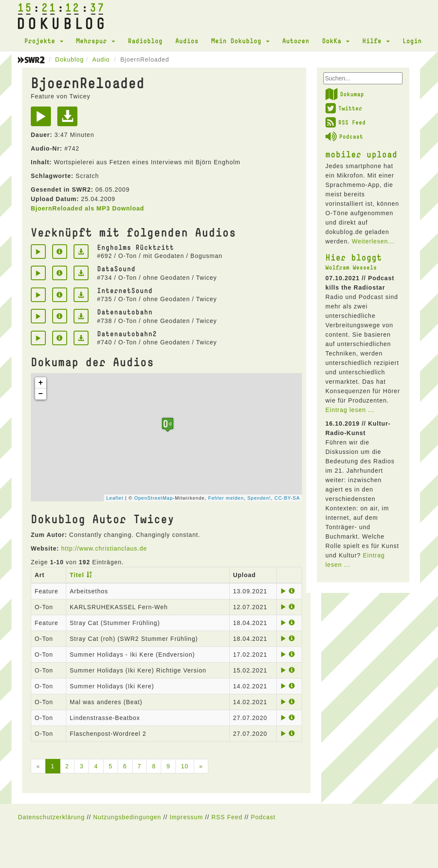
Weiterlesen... (373, 241)
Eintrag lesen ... (350, 410)
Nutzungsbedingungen (127, 817)
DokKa (336, 41)
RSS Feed (346, 122)
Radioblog (145, 41)
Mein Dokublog (240, 41)
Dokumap (345, 94)
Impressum (186, 817)
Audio (101, 59)
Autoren (296, 41)
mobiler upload (361, 154)
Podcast (344, 136)
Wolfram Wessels (351, 267)
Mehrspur (96, 41)
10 (185, 766)
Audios (187, 41)
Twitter (344, 108)
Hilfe (376, 41)
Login (412, 41)
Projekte (44, 41)
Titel (77, 575)
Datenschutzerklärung (51, 817)
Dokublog (70, 59)
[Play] (43, 119)
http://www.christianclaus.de (104, 548)
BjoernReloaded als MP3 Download (87, 208)
